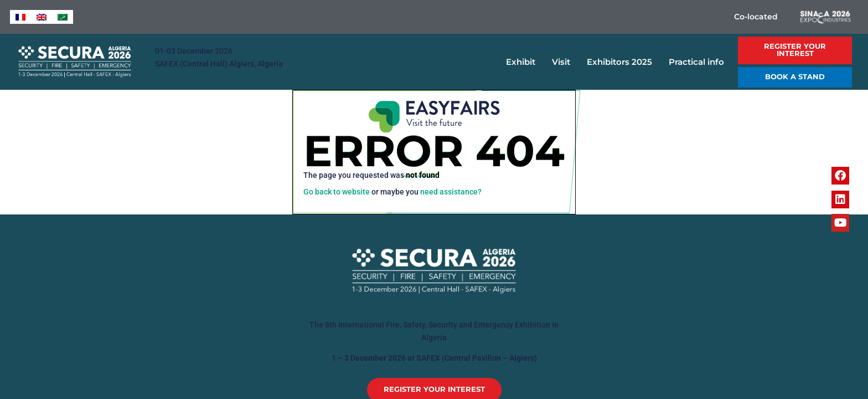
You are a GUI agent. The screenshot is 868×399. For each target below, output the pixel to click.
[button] (795, 50)
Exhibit (523, 62)
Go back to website (337, 192)
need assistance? (451, 192)
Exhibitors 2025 (622, 62)
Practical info (699, 62)
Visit (564, 62)
